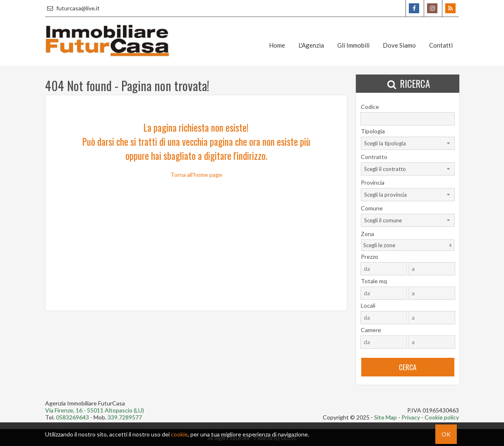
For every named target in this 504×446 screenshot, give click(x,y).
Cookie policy (442, 417)
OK (446, 434)
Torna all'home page (196, 175)
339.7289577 (125, 417)
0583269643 (72, 417)
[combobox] (408, 143)
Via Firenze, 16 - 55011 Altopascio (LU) (95, 410)
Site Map (385, 417)
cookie (179, 434)
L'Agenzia (311, 45)
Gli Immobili (353, 45)
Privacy (411, 417)
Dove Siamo (399, 45)
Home (277, 45)
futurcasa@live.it (72, 8)
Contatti (441, 45)
